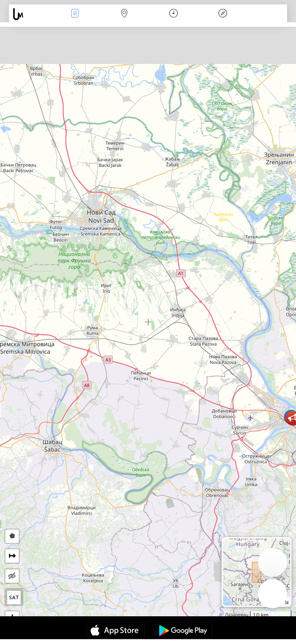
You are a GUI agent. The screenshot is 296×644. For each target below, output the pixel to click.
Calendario (174, 14)
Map (124, 14)
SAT (14, 597)
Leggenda (223, 14)
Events (75, 14)
